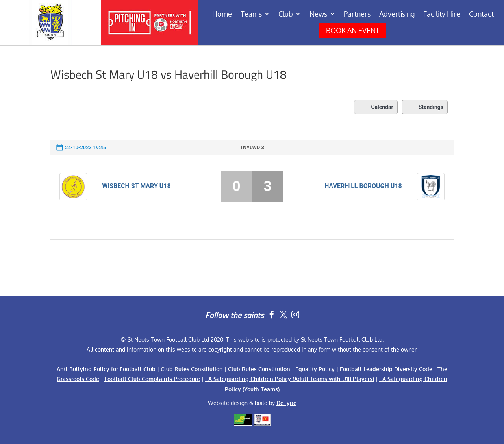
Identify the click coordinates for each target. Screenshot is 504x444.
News (318, 15)
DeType (286, 403)
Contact (481, 15)
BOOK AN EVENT (353, 30)
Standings (425, 107)
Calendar (376, 107)
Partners (357, 15)
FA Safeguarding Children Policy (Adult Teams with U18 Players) (290, 379)
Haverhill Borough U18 (363, 186)
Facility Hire (442, 15)
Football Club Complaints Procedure (152, 379)
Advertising (397, 15)
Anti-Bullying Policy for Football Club (106, 369)
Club (286, 15)
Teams (251, 15)
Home (222, 15)
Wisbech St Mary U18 (136, 186)
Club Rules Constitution (192, 369)
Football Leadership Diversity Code (386, 369)
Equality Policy (315, 369)
